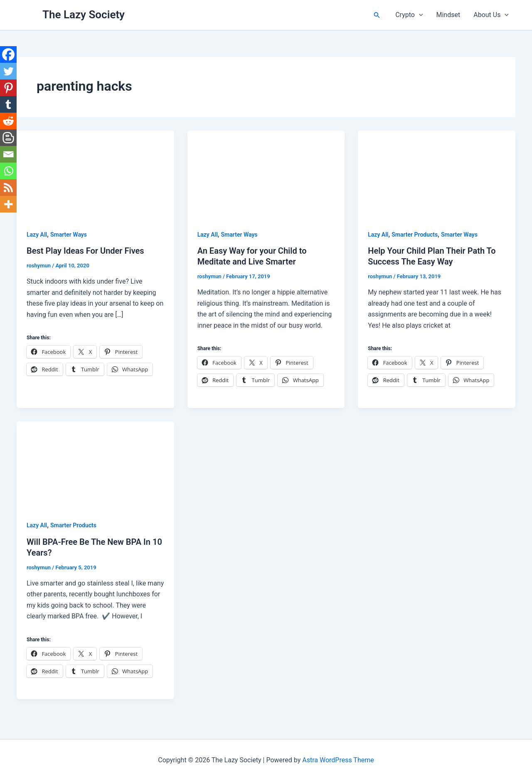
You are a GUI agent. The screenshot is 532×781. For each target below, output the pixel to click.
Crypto (409, 15)
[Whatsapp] (8, 171)
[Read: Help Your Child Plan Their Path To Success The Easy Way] (437, 174)
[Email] (8, 154)
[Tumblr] (8, 104)
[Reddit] (8, 121)
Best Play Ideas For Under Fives (85, 251)
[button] (377, 15)
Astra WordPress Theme (338, 760)
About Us (491, 15)
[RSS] (8, 188)
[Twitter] (8, 71)
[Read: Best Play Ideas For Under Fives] (95, 174)
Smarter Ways (69, 235)
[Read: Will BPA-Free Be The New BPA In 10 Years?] (95, 465)
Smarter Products (415, 235)
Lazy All (37, 235)
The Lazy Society (84, 15)
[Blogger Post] (8, 138)
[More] (8, 204)
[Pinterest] (8, 88)
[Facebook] (8, 54)
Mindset (448, 15)
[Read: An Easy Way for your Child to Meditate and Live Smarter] (266, 174)
